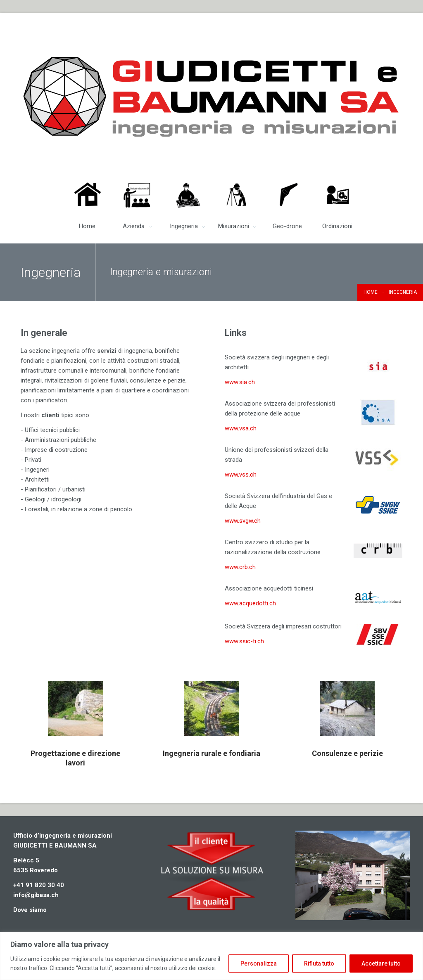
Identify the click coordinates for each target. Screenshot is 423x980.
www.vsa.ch (241, 428)
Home (371, 292)
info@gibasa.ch (36, 895)
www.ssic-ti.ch (244, 641)
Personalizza (259, 963)
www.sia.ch (240, 382)
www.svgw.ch (243, 521)
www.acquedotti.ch (250, 603)
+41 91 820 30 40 (39, 885)
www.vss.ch (241, 475)
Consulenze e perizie (347, 753)
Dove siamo (30, 910)
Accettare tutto (381, 963)
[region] (211, 956)
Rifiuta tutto (319, 963)
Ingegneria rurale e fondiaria (211, 753)
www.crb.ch (240, 567)
